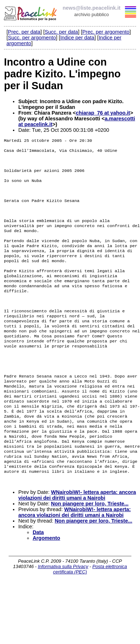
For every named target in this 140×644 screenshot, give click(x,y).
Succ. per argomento (32, 38)
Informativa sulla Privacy (63, 616)
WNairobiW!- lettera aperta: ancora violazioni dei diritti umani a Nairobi (77, 544)
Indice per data (77, 38)
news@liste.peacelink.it (91, 8)
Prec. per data (24, 32)
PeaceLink (31, 13)
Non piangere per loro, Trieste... (90, 553)
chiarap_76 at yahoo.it (103, 113)
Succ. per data (61, 32)
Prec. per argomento (106, 32)
